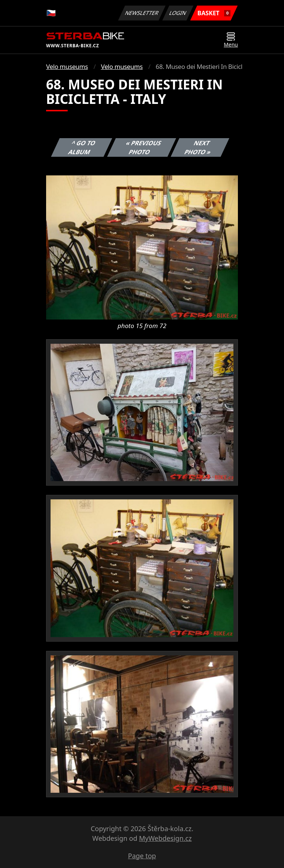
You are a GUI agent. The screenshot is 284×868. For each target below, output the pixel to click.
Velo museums (67, 66)
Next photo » (198, 147)
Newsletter (142, 13)
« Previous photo (143, 147)
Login (178, 13)
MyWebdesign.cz (165, 838)
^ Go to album (82, 147)
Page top (142, 856)
